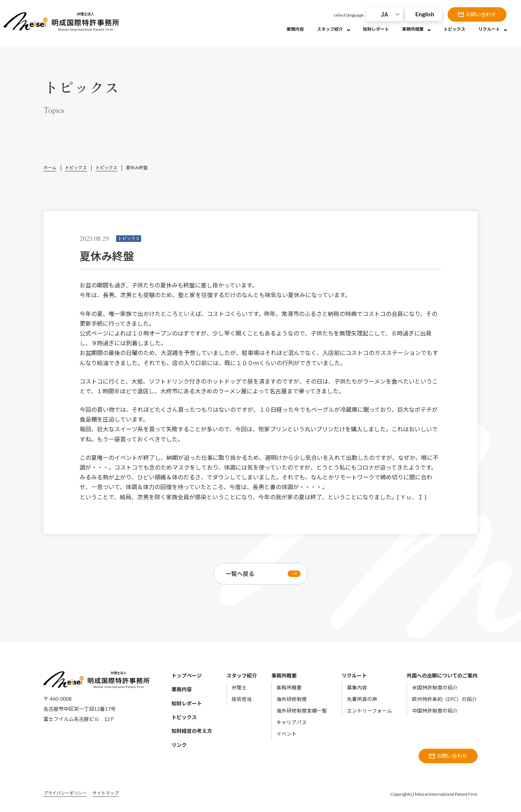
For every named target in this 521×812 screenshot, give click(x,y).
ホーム (50, 168)
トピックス (76, 168)
